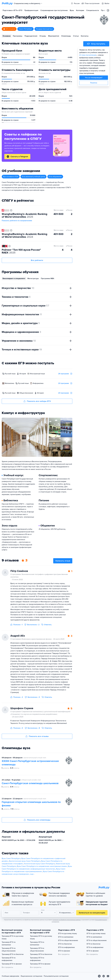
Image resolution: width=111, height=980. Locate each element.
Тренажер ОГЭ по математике (37, 943)
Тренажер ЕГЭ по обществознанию (9, 950)
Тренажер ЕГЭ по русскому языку (13, 937)
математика (9, 383)
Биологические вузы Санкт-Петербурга (25, 861)
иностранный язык (37, 374)
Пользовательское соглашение (56, 976)
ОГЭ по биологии (93, 944)
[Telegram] (104, 976)
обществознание (26, 393)
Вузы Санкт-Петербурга (11, 858)
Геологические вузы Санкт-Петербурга (39, 864)
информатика (38, 383)
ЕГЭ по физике (64, 951)
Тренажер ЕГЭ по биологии (13, 954)
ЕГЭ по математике (66, 937)
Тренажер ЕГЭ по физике (12, 964)
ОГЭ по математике (94, 937)
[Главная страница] (7, 3)
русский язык (10, 374)
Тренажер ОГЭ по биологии (41, 954)
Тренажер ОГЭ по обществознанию (37, 950)
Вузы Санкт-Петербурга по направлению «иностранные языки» (42, 866)
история (23, 374)
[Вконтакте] (99, 976)
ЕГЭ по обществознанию (68, 940)
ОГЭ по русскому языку (96, 933)
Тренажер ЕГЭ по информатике (9, 959)
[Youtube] (108, 976)
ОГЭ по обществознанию (97, 940)
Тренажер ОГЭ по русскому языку (41, 937)
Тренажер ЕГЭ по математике (9, 943)
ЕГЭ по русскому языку (68, 933)
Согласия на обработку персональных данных (67, 920)
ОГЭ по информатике (95, 947)
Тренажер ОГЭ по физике (40, 964)
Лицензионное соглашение (31, 976)
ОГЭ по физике (93, 951)
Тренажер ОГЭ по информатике (37, 959)
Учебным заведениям (10, 976)
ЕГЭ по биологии (65, 944)
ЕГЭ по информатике (67, 947)
